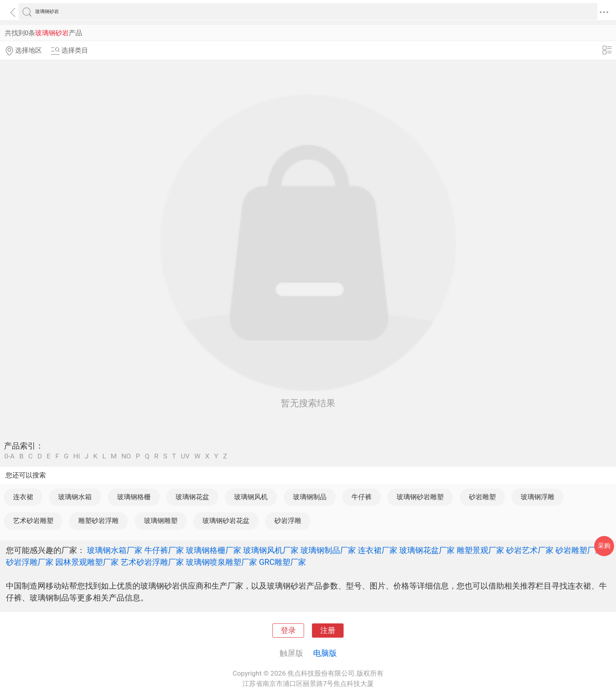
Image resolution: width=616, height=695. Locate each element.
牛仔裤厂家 (164, 550)
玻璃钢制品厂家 (328, 550)
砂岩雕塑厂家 (579, 550)
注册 (328, 631)
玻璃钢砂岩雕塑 (420, 497)
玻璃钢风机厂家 (271, 550)
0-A (9, 456)
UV (185, 456)
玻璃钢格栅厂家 (214, 550)
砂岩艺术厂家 (530, 550)
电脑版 (325, 653)
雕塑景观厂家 (480, 550)
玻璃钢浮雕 (538, 497)
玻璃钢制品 (310, 497)
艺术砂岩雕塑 (33, 521)
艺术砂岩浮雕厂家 (152, 562)
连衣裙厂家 (378, 550)
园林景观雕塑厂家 (87, 562)
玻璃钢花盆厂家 (427, 550)
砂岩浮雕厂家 (30, 562)
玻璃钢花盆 (192, 497)
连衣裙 (23, 497)
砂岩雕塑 (482, 497)
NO (126, 456)
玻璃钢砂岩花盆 (226, 521)
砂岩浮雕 (288, 521)
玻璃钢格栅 (134, 497)
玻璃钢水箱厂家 (115, 550)
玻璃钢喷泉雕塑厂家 (221, 562)
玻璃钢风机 (251, 497)
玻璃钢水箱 (75, 497)
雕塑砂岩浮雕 (98, 521)
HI (77, 456)
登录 (288, 631)
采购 (604, 546)
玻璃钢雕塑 (161, 521)
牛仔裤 (362, 497)
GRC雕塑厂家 (282, 562)
